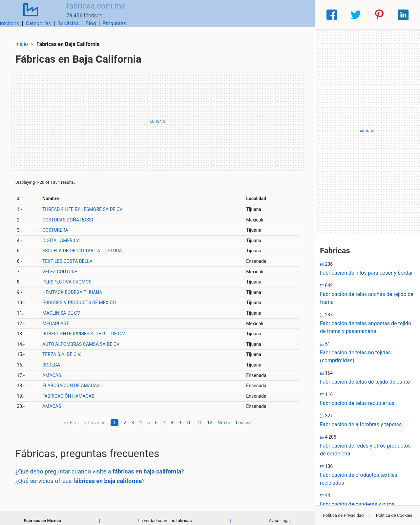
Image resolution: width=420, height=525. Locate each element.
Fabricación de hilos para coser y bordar (366, 273)
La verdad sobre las (165, 515)
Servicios (252, 15)
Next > (224, 417)
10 (189, 417)
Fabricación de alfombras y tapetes (361, 424)
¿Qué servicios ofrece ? (85, 475)
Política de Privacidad (343, 515)
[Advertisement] (157, 116)
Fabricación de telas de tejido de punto (365, 382)
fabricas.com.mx (87, 11)
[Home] (26, 14)
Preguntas (298, 15)
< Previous (94, 417)
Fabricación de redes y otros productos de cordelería (365, 450)
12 (210, 417)
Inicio (27, 39)
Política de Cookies (394, 515)
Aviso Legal (280, 515)
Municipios (190, 15)
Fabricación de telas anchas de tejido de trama (367, 298)
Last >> (243, 417)
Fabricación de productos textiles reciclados (359, 479)
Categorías (222, 15)
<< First (71, 417)
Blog (274, 15)
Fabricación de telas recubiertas (357, 403)
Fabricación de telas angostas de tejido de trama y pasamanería (366, 327)
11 (199, 417)
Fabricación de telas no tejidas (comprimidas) (355, 357)
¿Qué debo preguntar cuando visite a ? (105, 466)
